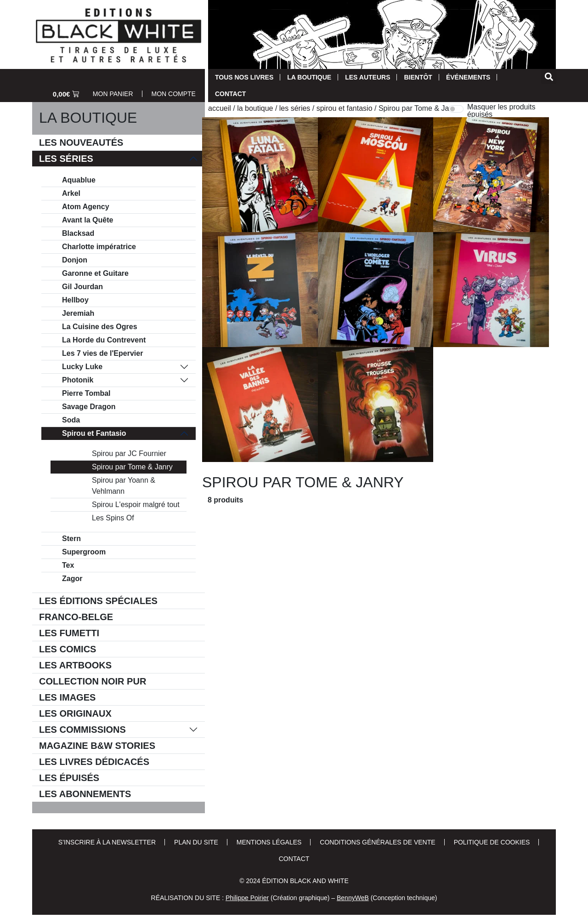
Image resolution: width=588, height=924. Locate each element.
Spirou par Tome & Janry (132, 467)
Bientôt (418, 77)
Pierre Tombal (86, 393)
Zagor (72, 579)
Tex (68, 565)
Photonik (78, 380)
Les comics (68, 649)
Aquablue (79, 180)
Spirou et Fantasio (94, 433)
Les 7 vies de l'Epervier (102, 353)
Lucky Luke (82, 367)
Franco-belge (76, 617)
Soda (71, 420)
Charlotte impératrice (99, 247)
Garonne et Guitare (95, 273)
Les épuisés (69, 778)
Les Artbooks (75, 665)
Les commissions (82, 730)
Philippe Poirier (247, 898)
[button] (549, 77)
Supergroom (84, 552)
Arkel (71, 193)
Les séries (66, 159)
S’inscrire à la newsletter (107, 842)
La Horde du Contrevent (104, 340)
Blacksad (78, 233)
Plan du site (196, 842)
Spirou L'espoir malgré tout (136, 505)
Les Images (67, 697)
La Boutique (309, 77)
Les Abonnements (85, 794)
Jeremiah (78, 313)
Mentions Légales (269, 842)
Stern (71, 539)
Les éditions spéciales (98, 601)
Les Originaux (75, 713)
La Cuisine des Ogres (100, 327)
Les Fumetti (69, 633)
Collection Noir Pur (93, 681)
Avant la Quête (88, 220)
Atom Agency (86, 207)
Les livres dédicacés (94, 762)
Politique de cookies (492, 842)
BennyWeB (353, 898)
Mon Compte (174, 94)
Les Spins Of (113, 518)
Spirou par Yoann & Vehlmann (124, 486)
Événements (468, 77)
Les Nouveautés (81, 143)
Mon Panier (113, 94)
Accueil (220, 108)
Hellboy (75, 300)
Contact (230, 94)
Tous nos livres (244, 77)
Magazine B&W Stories (97, 746)
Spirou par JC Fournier (129, 453)
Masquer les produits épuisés (501, 111)
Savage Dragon (89, 407)
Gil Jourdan (82, 287)
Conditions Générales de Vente (377, 842)
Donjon (75, 260)
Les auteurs (367, 77)
